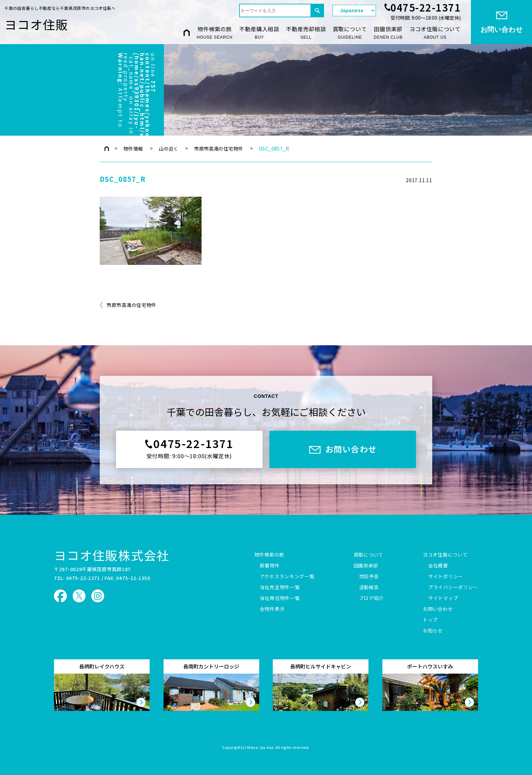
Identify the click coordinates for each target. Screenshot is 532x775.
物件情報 (133, 149)
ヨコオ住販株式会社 (112, 555)
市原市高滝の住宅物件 (218, 149)
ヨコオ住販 (36, 24)
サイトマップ (443, 598)
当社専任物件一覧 (280, 598)
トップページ (107, 149)
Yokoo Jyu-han (260, 748)
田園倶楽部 (388, 33)
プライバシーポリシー (453, 587)
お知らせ (433, 631)
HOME (187, 32)
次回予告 (369, 577)
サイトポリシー (446, 577)
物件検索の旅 (215, 33)
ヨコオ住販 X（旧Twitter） (79, 596)
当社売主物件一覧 (280, 587)
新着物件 (270, 566)
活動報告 (369, 587)
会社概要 (438, 566)
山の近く (169, 149)
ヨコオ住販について (435, 33)
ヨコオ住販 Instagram (98, 596)
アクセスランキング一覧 (287, 577)
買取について (350, 33)
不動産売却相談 (306, 33)
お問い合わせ (438, 609)
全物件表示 (272, 609)
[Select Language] (354, 11)
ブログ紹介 (372, 598)
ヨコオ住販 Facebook (60, 596)
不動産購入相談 (259, 33)
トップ (430, 620)
